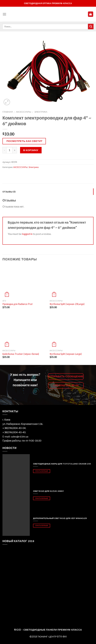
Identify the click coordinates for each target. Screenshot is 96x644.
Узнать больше (42, 471)
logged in (27, 234)
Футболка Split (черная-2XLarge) (67, 304)
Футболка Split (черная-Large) (66, 354)
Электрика (41, 112)
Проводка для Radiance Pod (17, 304)
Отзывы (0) (9, 192)
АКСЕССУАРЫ (24, 112)
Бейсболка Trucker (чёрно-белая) (21, 354)
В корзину (31, 150)
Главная (8, 112)
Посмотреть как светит (25, 141)
